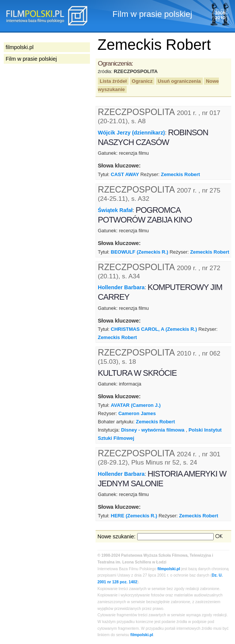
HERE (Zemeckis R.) (134, 516)
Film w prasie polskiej (31, 59)
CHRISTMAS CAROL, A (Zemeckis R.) (154, 329)
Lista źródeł (113, 81)
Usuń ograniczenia (179, 81)
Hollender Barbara (121, 287)
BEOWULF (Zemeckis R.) (140, 252)
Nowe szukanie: (117, 536)
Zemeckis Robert (180, 174)
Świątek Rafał (115, 210)
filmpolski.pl (169, 569)
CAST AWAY (125, 174)
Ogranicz (142, 81)
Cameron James (137, 413)
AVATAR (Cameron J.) (136, 405)
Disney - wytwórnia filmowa (153, 430)
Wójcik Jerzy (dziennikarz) (131, 133)
